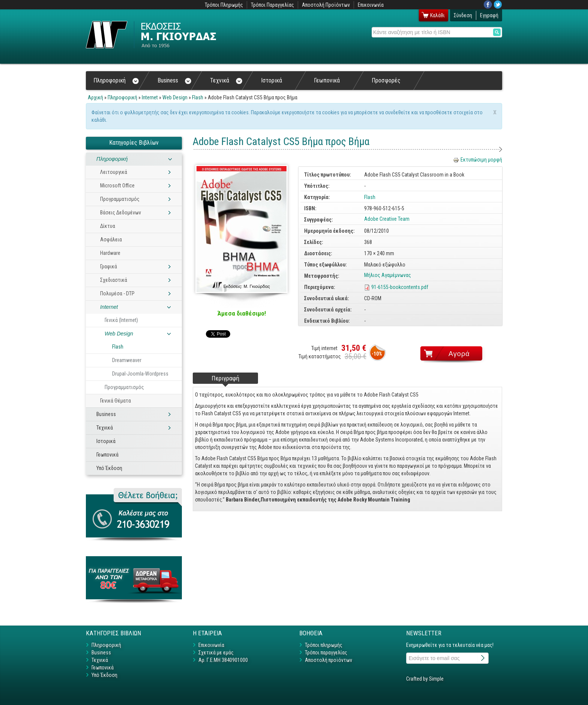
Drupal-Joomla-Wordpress (140, 374)
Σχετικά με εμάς (216, 653)
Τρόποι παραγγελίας (326, 653)
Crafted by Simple (425, 679)
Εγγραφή (489, 15)
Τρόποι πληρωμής (324, 645)
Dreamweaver (127, 360)
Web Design (175, 97)
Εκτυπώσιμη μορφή (478, 160)
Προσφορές (386, 80)
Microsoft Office (117, 186)
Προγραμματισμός (120, 199)
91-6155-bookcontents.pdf (400, 287)
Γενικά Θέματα (115, 401)
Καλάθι (437, 15)
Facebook (488, 4)
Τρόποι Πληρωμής (224, 5)
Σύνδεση (463, 15)
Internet (150, 97)
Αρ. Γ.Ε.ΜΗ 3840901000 (223, 660)
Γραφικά (109, 266)
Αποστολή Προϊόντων (326, 5)
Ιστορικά (271, 80)
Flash (198, 97)
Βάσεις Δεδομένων (121, 213)
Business (174, 80)
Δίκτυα (108, 226)
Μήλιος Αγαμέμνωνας (388, 275)
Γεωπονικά (327, 80)
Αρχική (95, 97)
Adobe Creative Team (387, 219)
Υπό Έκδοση (109, 468)
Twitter (498, 4)
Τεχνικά (226, 80)
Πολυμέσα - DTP (117, 293)
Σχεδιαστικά (114, 280)
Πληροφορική (116, 80)
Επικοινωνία (371, 5)
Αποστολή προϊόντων (328, 660)
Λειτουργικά (114, 172)
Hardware (110, 253)
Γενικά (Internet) (121, 320)
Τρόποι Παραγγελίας (272, 5)
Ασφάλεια (111, 239)
